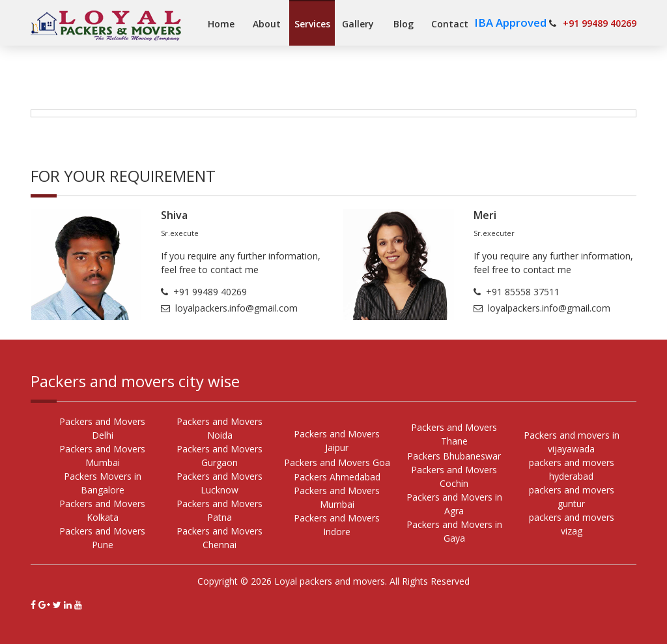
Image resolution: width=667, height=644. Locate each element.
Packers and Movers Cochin (454, 476)
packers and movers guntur (572, 497)
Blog (404, 24)
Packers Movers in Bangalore (103, 483)
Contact (450, 24)
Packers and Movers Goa (337, 462)
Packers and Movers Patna (220, 510)
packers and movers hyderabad (572, 469)
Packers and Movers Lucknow (220, 483)
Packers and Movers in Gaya (454, 531)
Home (221, 24)
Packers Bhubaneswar (454, 456)
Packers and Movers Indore (337, 525)
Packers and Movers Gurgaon (220, 456)
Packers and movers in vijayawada (572, 442)
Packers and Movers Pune (102, 538)
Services (312, 24)
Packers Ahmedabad (337, 477)
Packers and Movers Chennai (220, 538)
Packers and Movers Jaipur (337, 441)
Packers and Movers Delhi (102, 428)
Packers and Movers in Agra (454, 504)
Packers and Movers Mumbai (102, 456)
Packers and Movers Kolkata (102, 510)
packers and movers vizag (572, 524)
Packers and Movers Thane (454, 434)
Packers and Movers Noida (220, 428)
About (267, 24)
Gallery (358, 24)
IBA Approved (512, 22)
